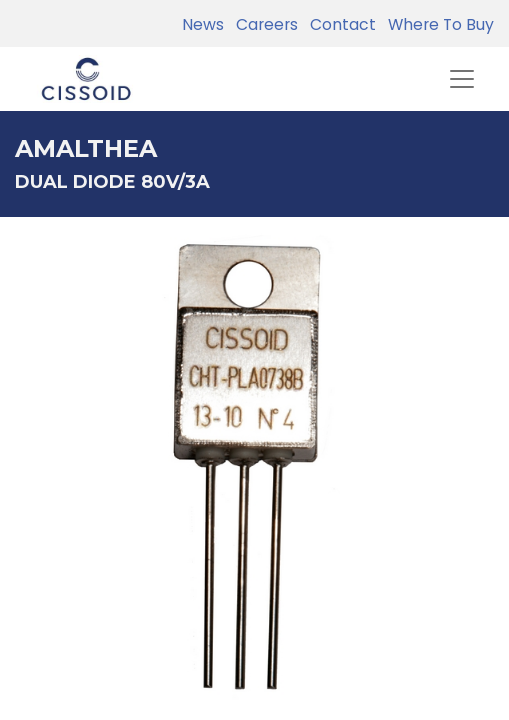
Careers (263, 24)
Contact (339, 24)
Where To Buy (437, 24)
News (203, 24)
